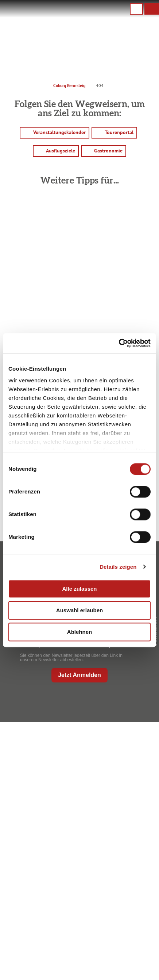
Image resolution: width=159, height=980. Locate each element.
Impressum (78, 928)
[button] (152, 9)
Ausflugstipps (78, 889)
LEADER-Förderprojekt (78, 975)
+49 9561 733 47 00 (84, 783)
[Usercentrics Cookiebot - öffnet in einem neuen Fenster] (119, 343)
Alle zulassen (79, 589)
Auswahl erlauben (79, 610)
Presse (78, 951)
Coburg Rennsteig (69, 85)
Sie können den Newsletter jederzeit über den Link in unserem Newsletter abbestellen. (71, 658)
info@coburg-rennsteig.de (87, 791)
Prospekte (78, 877)
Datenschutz (78, 940)
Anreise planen (78, 853)
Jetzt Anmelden (79, 675)
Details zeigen (118, 567)
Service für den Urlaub (78, 963)
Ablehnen (79, 632)
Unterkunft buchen (78, 865)
